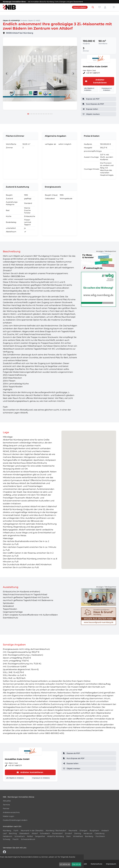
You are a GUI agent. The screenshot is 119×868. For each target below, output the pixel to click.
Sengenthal (40, 836)
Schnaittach (20, 836)
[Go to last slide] (7, 74)
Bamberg (89, 836)
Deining (78, 833)
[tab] (28, 114)
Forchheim (100, 836)
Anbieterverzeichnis (11, 812)
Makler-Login (8, 816)
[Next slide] (73, 74)
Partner (6, 809)
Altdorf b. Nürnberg (56, 836)
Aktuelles (7, 801)
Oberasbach (24, 833)
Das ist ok (76, 864)
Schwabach (45, 833)
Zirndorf (68, 833)
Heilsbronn (8, 836)
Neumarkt (73, 831)
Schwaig (7, 839)
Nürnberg (7, 831)
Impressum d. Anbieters (107, 89)
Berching (13, 833)
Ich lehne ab (65, 864)
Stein (68, 836)
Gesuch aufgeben (80, 7)
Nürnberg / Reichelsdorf (56, 831)
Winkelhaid (78, 836)
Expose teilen (90, 109)
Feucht (16, 839)
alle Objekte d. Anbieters (89, 89)
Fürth (16, 831)
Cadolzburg (100, 833)
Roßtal (30, 836)
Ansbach (105, 831)
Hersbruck (88, 833)
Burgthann (94, 831)
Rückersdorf (57, 833)
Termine (6, 805)
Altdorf (35, 833)
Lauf (5, 833)
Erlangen (83, 831)
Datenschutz (96, 864)
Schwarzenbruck (28, 839)
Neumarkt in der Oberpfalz (32, 831)
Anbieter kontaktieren (96, 81)
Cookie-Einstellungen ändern (15, 820)
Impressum (111, 864)
